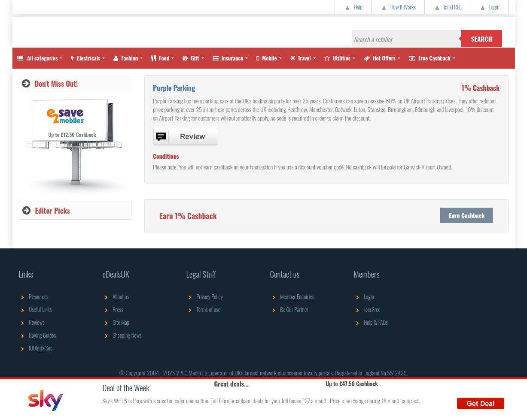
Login (489, 7)
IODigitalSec (36, 348)
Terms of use (203, 309)
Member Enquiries (292, 296)
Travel (301, 58)
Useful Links (35, 309)
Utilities (337, 58)
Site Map (116, 322)
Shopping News (122, 335)
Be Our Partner (289, 309)
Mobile (267, 58)
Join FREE (447, 7)
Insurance (228, 58)
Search (482, 39)
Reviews (32, 322)
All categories (37, 58)
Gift (191, 58)
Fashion (126, 58)
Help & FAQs (371, 322)
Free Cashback (430, 58)
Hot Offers (380, 58)
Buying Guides (38, 335)
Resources (34, 296)
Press (113, 309)
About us (116, 296)
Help (353, 7)
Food (160, 58)
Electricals (85, 58)
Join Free (367, 309)
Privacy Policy (205, 296)
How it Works (398, 7)
